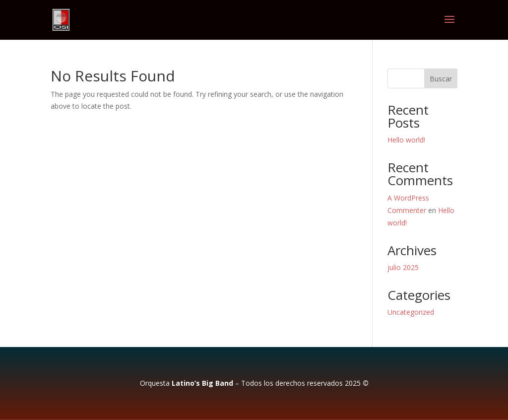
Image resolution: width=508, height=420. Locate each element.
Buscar (441, 79)
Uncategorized (411, 312)
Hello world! (406, 140)
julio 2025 (403, 267)
